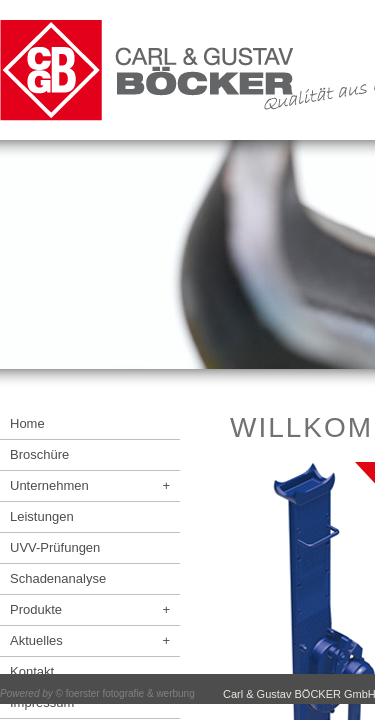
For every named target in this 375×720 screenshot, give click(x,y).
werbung (175, 693)
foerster (83, 693)
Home (27, 423)
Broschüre (39, 454)
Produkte (90, 609)
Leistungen (42, 516)
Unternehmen (90, 485)
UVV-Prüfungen (55, 547)
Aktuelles (90, 640)
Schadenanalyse (58, 578)
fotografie (123, 693)
